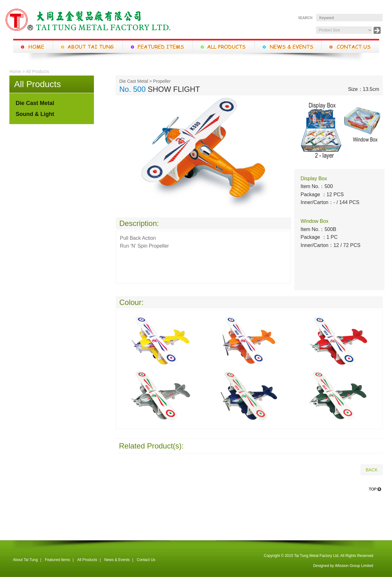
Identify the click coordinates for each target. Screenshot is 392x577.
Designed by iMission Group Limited (343, 566)
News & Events (117, 560)
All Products (87, 560)
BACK (372, 470)
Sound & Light (35, 114)
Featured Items (57, 560)
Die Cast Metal (35, 103)
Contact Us (146, 560)
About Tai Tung (25, 560)
